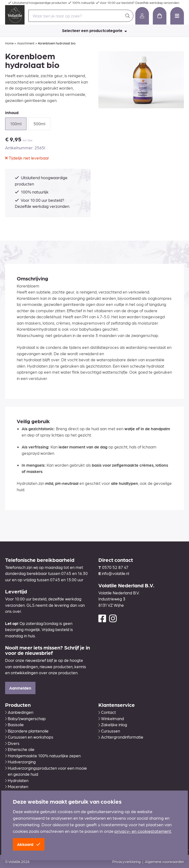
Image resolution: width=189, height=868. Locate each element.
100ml (16, 124)
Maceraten (17, 786)
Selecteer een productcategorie (94, 30)
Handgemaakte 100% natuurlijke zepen (43, 756)
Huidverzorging (20, 762)
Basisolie (14, 725)
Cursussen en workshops (29, 737)
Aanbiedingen (19, 712)
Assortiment (26, 43)
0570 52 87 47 (115, 567)
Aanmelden (20, 688)
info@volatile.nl (115, 573)
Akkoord (29, 844)
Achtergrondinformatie (121, 737)
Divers (12, 743)
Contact (107, 712)
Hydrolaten (17, 780)
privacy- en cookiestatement (143, 831)
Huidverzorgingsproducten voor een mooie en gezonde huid (46, 771)
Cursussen (109, 731)
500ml (39, 124)
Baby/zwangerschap (25, 718)
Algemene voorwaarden (164, 861)
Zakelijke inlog (113, 725)
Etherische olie (20, 749)
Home (9, 43)
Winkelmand (111, 718)
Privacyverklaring (126, 861)
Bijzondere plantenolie (27, 731)
